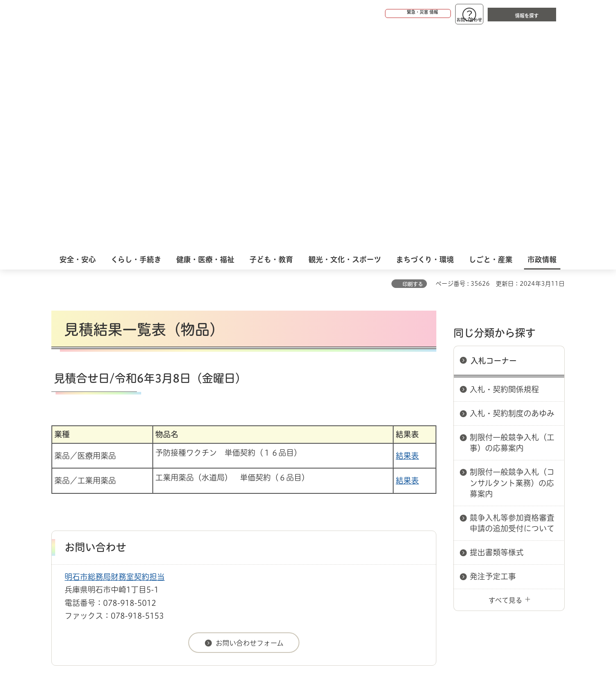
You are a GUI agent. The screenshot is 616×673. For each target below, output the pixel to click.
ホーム (60, 471)
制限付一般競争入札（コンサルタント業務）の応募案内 (512, 259)
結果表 (407, 232)
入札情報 (119, 471)
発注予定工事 (493, 353)
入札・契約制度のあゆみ (512, 190)
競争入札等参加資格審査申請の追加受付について (512, 299)
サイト (507, 501)
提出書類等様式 (497, 329)
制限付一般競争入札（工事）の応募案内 (512, 219)
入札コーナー (494, 137)
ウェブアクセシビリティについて (240, 501)
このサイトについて (122, 501)
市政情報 (88, 471)
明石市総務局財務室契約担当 (115, 353)
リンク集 (446, 501)
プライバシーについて (362, 501)
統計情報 (334, 630)
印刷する (413, 60)
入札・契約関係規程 (504, 166)
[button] (385, 14)
